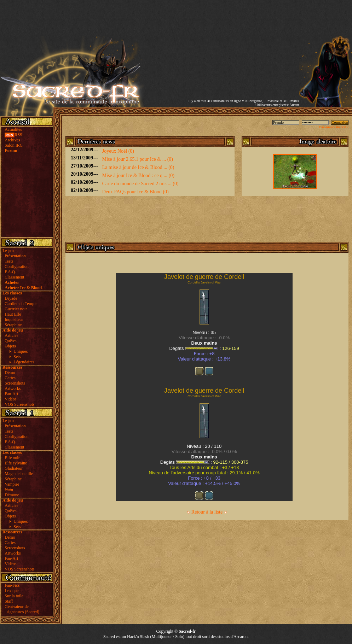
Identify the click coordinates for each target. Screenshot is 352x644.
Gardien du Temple (21, 304)
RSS (13, 135)
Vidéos (10, 399)
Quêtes (10, 341)
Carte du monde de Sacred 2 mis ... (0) (140, 184)
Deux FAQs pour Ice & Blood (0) (135, 192)
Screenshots (15, 383)
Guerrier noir (16, 309)
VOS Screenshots (19, 404)
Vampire (12, 484)
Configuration (16, 267)
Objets (10, 516)
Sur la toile (14, 596)
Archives (12, 140)
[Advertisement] (221, 49)
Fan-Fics (12, 585)
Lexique (11, 591)
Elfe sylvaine (16, 463)
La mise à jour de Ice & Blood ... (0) (138, 167)
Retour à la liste (207, 512)
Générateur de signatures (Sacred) (21, 609)
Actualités (13, 129)
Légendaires (24, 362)
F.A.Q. (10, 272)
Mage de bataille (19, 474)
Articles (11, 335)
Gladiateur (14, 468)
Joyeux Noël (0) (118, 151)
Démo (10, 373)
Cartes (10, 378)
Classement (14, 277)
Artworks (13, 388)
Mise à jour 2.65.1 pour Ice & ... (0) (138, 159)
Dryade (11, 298)
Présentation (15, 426)
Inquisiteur (14, 320)
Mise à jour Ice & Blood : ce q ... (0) (138, 175)
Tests (9, 261)
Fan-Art (11, 394)
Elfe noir (12, 458)
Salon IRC (13, 145)
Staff (9, 601)
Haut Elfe (13, 314)
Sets (17, 357)
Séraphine (13, 325)
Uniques (21, 351)
